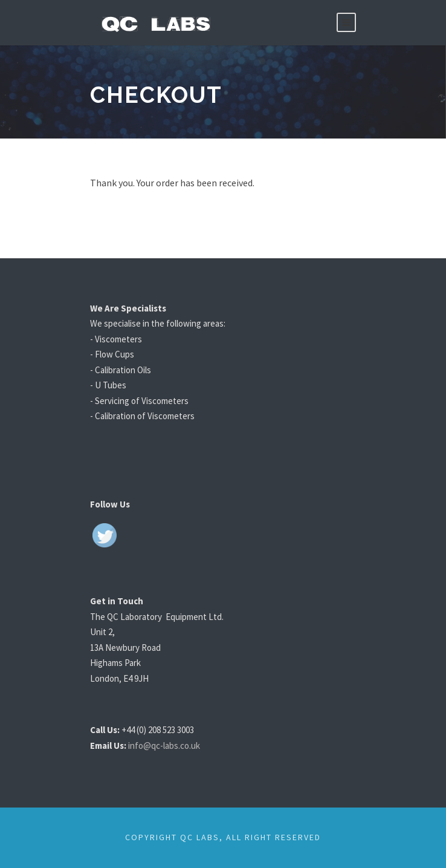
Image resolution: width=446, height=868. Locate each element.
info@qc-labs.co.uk (173, 746)
